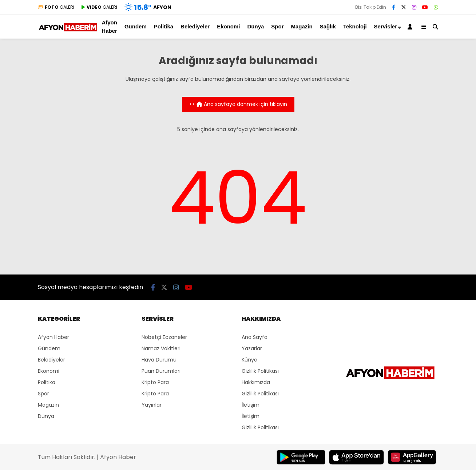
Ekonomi (228, 26)
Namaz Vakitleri (161, 348)
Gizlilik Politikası (260, 371)
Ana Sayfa (255, 337)
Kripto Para (155, 382)
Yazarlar (252, 348)
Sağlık (328, 26)
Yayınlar (152, 405)
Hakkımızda (256, 382)
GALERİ (56, 7)
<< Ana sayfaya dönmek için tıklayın (238, 104)
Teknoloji (355, 26)
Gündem (136, 26)
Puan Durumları (161, 371)
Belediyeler (195, 26)
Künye (249, 360)
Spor (277, 26)
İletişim (251, 405)
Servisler (386, 26)
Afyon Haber (109, 27)
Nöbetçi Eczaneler (164, 337)
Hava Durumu (159, 360)
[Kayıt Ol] (411, 27)
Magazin (302, 26)
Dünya (255, 26)
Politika (164, 26)
